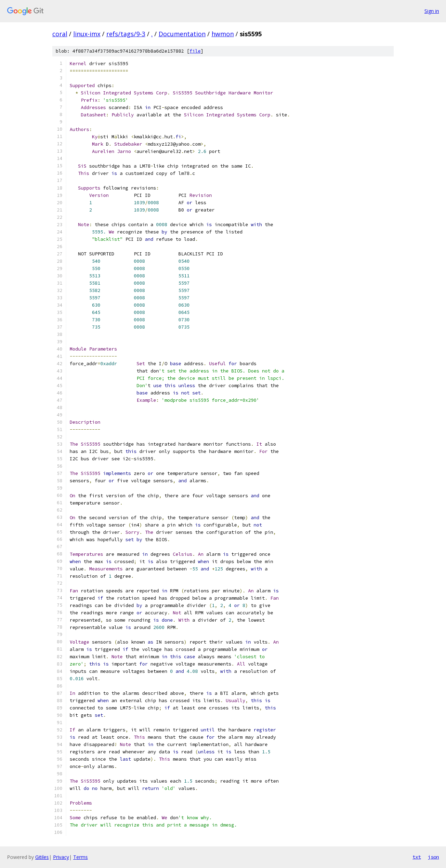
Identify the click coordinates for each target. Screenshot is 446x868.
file (195, 51)
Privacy (61, 857)
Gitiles (42, 857)
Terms (80, 857)
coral (60, 34)
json (433, 857)
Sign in (432, 11)
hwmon (223, 34)
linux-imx (87, 34)
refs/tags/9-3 (126, 34)
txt (417, 857)
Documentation (182, 34)
